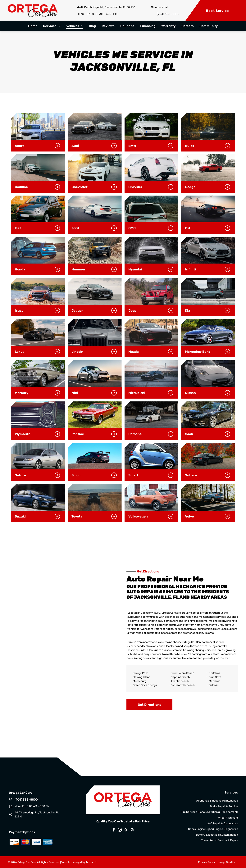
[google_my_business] (132, 830)
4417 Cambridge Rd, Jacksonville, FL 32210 (106, 7)
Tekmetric (92, 862)
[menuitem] (33, 26)
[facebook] (114, 830)
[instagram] (120, 830)
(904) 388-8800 (168, 14)
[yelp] (126, 830)
